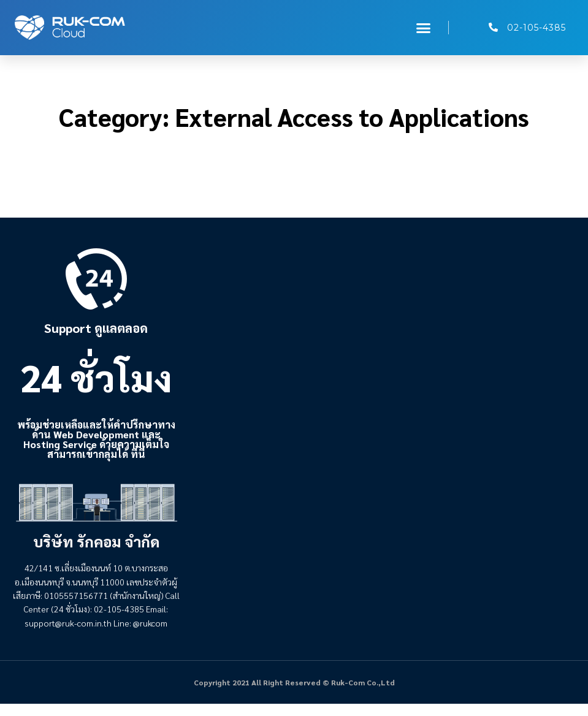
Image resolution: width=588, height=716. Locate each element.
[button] (424, 28)
